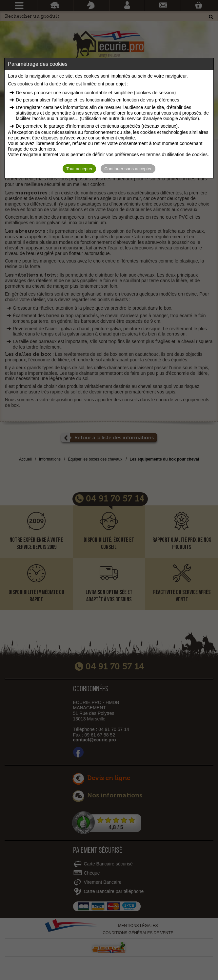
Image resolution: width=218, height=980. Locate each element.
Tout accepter (79, 169)
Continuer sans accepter (128, 169)
